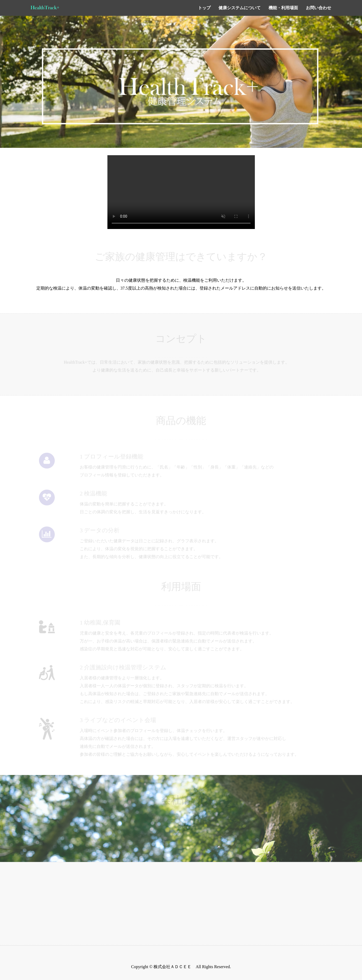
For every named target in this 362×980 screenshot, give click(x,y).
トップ (204, 8)
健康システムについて (240, 8)
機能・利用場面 (283, 8)
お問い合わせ (319, 8)
